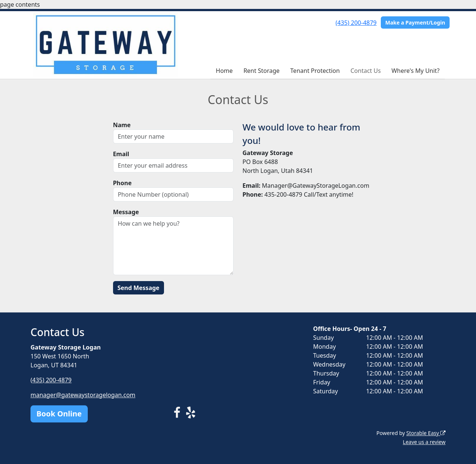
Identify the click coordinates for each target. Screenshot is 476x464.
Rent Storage (262, 71)
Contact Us (365, 71)
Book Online (59, 414)
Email (121, 154)
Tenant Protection (315, 71)
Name (122, 125)
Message (126, 212)
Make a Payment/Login (415, 22)
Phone (122, 183)
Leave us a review (424, 442)
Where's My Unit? (416, 71)
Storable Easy (426, 433)
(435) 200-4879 (356, 23)
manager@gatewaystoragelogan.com (83, 395)
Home (224, 71)
